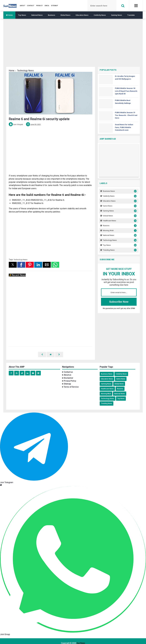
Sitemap (67, 380)
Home (9, 15)
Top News (22, 15)
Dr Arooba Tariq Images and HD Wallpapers (125, 78)
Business (51, 15)
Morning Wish (119, 231)
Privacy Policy (70, 377)
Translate (131, 15)
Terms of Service (71, 383)
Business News (119, 191)
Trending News (119, 250)
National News (37, 15)
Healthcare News (119, 221)
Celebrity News (100, 15)
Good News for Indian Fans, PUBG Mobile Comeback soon (124, 127)
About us (67, 371)
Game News (119, 206)
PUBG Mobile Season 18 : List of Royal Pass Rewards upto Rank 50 (126, 91)
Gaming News (117, 15)
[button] (13, 265)
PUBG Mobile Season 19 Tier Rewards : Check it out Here (126, 115)
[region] (73, 45)
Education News (82, 15)
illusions (119, 226)
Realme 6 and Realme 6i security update (39, 119)
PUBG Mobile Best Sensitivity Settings (123, 102)
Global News (65, 15)
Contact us (68, 368)
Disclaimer (68, 374)
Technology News (21, 260)
